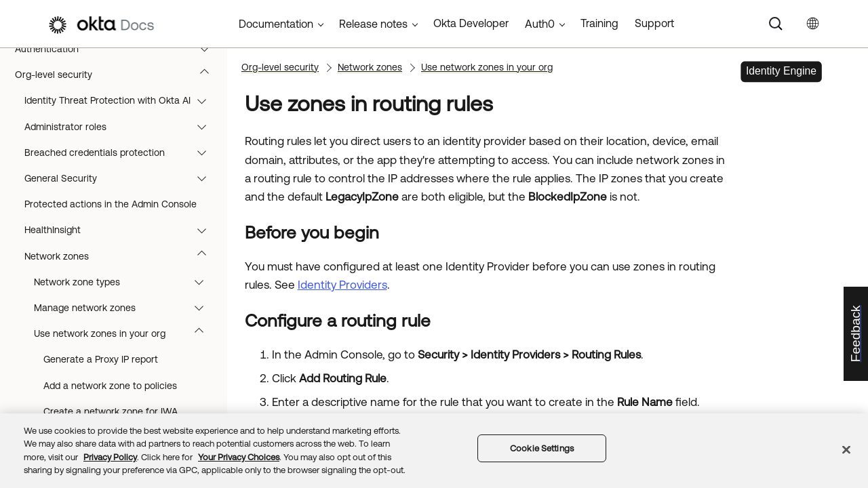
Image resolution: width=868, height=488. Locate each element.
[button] (208, 49)
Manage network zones (125, 308)
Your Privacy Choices (239, 457)
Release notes (373, 24)
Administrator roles (122, 127)
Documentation (276, 24)
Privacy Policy (110, 457)
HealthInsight (122, 230)
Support (654, 23)
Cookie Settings (542, 448)
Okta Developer (471, 23)
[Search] (776, 24)
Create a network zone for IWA (111, 411)
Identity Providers (342, 285)
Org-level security (118, 75)
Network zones (122, 256)
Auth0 (540, 24)
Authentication (118, 49)
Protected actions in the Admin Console (111, 204)
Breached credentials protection (122, 152)
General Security (122, 178)
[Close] (846, 449)
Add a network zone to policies (110, 386)
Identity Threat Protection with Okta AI (122, 100)
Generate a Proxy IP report (101, 359)
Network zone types (125, 282)
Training (599, 23)
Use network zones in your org (125, 333)
